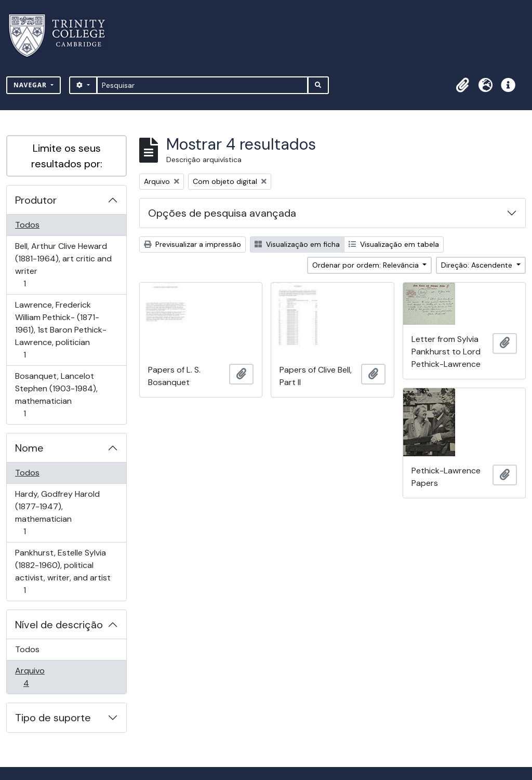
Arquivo (41, 677)
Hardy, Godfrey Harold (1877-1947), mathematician (57, 513)
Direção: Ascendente (478, 265)
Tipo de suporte (53, 718)
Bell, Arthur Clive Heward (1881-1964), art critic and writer (63, 265)
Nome (29, 448)
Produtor (36, 200)
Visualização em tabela (394, 244)
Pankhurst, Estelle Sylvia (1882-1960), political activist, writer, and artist (63, 571)
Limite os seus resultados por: (67, 156)
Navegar (31, 85)
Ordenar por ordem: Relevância (367, 265)
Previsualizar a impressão (192, 244)
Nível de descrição (59, 625)
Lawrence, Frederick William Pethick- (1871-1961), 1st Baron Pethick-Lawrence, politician (61, 330)
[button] (462, 85)
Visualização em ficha (297, 244)
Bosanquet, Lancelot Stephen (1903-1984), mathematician (56, 395)
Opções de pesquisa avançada (222, 213)
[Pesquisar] (202, 85)
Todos (27, 225)
